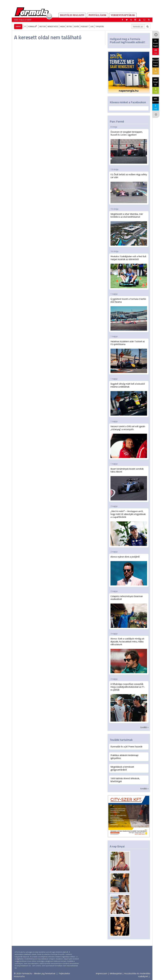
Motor (43, 26)
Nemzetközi (53, 26)
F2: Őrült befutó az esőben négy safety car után (129, 188)
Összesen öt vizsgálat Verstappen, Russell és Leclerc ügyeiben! (129, 147)
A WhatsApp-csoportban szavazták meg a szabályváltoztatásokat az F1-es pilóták (129, 702)
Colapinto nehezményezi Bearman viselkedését (129, 611)
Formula (33, 26)
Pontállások (98, 15)
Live (92, 26)
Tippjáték (100, 26)
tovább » (144, 727)
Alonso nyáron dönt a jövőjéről (129, 570)
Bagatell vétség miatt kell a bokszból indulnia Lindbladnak (129, 399)
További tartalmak (121, 740)
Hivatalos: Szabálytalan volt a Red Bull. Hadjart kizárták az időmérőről (129, 271)
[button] (149, 20)
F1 (25, 26)
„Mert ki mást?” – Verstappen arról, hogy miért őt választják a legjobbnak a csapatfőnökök (129, 528)
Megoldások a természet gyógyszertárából (122, 768)
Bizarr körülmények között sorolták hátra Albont (129, 484)
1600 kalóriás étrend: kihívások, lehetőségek (125, 780)
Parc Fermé (117, 121)
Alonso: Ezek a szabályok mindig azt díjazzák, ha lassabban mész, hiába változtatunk (129, 655)
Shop (18, 26)
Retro (69, 26)
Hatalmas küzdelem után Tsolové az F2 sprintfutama (129, 356)
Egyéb (76, 26)
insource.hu (19, 976)
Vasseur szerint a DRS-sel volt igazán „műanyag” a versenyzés (129, 441)
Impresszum (102, 973)
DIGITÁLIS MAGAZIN (72, 15)
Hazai (62, 26)
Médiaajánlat (116, 973)
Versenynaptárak (123, 15)
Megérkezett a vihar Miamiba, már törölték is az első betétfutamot (129, 229)
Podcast (85, 26)
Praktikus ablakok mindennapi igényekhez (124, 757)
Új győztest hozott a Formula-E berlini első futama (129, 314)
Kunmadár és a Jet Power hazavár (126, 747)
